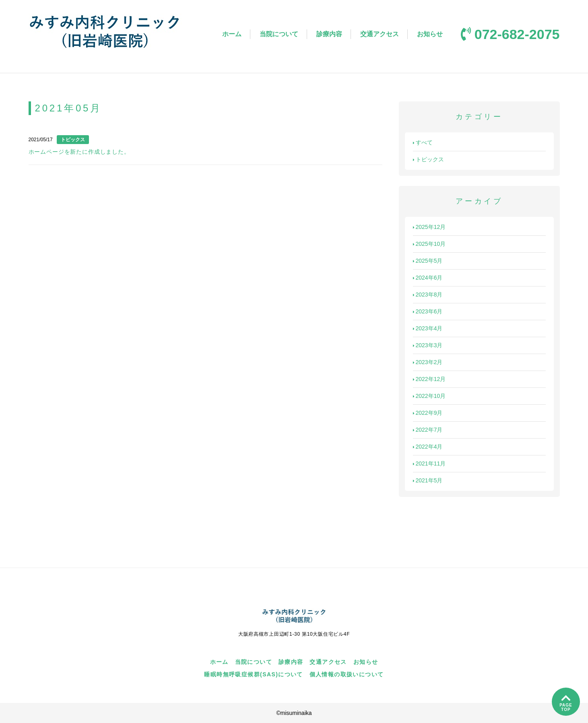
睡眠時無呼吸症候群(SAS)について (253, 674)
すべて (423, 142)
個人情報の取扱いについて (347, 674)
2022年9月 (428, 413)
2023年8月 (428, 295)
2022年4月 (428, 447)
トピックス (428, 159)
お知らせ (430, 34)
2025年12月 (429, 227)
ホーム (232, 34)
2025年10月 (429, 244)
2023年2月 (428, 362)
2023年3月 (428, 345)
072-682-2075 (510, 34)
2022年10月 (429, 396)
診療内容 (329, 34)
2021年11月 (429, 463)
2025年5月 (428, 261)
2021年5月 (428, 480)
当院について (279, 34)
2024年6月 (428, 278)
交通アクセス (380, 34)
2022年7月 (428, 430)
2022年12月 (429, 379)
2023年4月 (428, 328)
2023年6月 (428, 311)
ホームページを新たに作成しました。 (79, 152)
